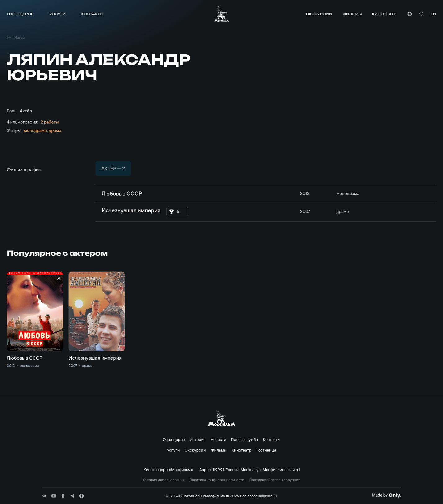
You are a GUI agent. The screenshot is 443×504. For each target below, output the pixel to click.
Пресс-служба (244, 439)
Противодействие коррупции (275, 480)
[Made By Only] (386, 495)
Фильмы (352, 14)
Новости (218, 439)
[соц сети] (44, 496)
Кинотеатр (384, 14)
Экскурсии (319, 14)
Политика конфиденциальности (217, 480)
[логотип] (222, 14)
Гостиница (266, 450)
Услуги (58, 14)
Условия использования (164, 480)
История (198, 439)
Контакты (92, 14)
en (433, 14)
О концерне (20, 14)
